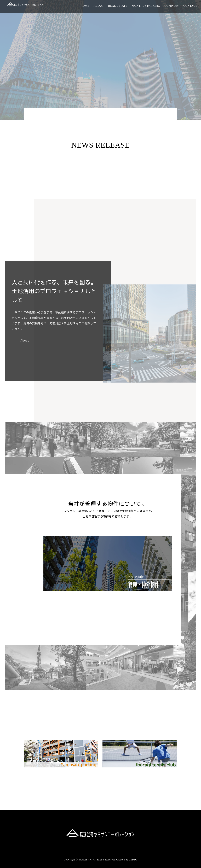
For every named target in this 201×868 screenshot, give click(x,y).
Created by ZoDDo (127, 860)
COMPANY (172, 6)
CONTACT (190, 6)
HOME (85, 6)
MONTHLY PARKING (146, 6)
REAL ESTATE (118, 6)
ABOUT (99, 6)
